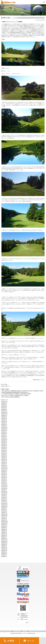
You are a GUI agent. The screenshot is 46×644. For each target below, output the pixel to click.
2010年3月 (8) (4, 517)
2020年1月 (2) (4, 426)
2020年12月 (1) (4, 412)
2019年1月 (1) (4, 435)
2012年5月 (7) (4, 478)
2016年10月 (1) (4, 440)
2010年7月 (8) (4, 511)
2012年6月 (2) (4, 476)
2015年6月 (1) (4, 447)
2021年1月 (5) (4, 411)
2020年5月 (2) (4, 421)
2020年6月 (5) (4, 420)
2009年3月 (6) (4, 535)
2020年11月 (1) (4, 414)
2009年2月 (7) (4, 537)
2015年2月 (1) (4, 449)
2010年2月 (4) (4, 518)
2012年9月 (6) (4, 471)
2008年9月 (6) (4, 544)
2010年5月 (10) (4, 514)
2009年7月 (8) (4, 529)
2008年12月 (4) (4, 540)
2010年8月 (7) (4, 509)
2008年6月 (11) (4, 549)
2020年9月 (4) (4, 415)
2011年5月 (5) (4, 496)
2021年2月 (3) (4, 409)
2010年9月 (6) (4, 508)
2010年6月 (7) (4, 512)
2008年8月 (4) (4, 546)
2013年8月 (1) (4, 456)
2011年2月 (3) (4, 500)
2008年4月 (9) (4, 552)
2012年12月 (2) (4, 467)
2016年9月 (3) (4, 441)
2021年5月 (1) (4, 406)
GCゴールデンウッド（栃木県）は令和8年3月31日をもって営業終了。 (15, 395)
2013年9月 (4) (4, 455)
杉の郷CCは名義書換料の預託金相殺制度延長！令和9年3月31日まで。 (15, 392)
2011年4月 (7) (4, 497)
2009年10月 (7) (4, 525)
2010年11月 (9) (4, 505)
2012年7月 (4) (4, 474)
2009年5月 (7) (4, 532)
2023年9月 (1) (4, 403)
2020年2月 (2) (4, 424)
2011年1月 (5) (4, 502)
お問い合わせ (25, 631)
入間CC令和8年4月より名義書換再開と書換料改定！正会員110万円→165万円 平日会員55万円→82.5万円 (22, 391)
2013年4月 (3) (4, 461)
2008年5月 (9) (4, 550)
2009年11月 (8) (4, 523)
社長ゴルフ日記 (4, 386)
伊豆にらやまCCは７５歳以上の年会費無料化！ (11, 397)
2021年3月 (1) (4, 408)
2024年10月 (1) (4, 402)
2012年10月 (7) (4, 470)
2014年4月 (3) (4, 452)
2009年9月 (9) (4, 526)
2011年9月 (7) (4, 490)
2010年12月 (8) (4, 503)
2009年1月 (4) (4, 538)
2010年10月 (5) (4, 506)
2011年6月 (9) (4, 494)
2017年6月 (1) (4, 438)
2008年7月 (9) (4, 547)
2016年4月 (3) (4, 444)
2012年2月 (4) (4, 482)
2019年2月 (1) (4, 433)
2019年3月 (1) (4, 432)
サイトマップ (31, 631)
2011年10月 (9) (4, 488)
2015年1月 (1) (4, 450)
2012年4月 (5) (4, 479)
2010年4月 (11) (4, 515)
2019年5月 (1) (4, 430)
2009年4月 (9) (4, 534)
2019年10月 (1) (4, 429)
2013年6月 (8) (4, 459)
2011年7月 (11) (4, 493)
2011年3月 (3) (4, 499)
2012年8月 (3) (4, 473)
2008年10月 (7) (4, 543)
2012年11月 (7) (4, 468)
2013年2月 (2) (4, 464)
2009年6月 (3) (4, 531)
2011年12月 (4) (4, 485)
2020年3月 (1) (4, 423)
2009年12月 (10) (5, 522)
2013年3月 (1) (4, 462)
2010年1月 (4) (4, 520)
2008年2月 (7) (4, 555)
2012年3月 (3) (4, 481)
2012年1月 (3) (4, 484)
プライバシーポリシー (17, 631)
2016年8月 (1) (4, 443)
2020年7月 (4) (4, 418)
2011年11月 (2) (4, 487)
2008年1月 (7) (4, 556)
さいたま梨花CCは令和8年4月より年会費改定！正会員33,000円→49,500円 (16, 394)
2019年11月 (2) (4, 427)
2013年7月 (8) (4, 458)
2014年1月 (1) (4, 453)
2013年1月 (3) (4, 465)
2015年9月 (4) (4, 446)
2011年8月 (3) (4, 491)
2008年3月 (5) (4, 553)
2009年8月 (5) (4, 528)
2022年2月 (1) (4, 405)
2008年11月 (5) (4, 541)
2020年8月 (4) (4, 417)
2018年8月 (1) (4, 437)
